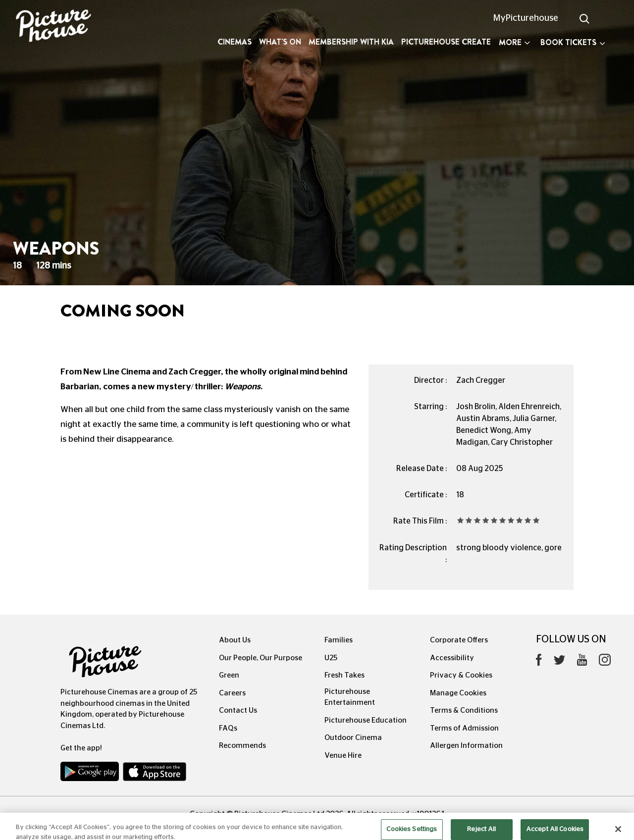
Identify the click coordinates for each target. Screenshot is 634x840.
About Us (235, 640)
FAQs (228, 728)
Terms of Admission (464, 728)
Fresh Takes (344, 675)
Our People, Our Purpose (261, 658)
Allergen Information (466, 746)
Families (339, 640)
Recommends (242, 746)
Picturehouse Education (366, 720)
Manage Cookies (458, 693)
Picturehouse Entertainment (350, 697)
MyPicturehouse (526, 18)
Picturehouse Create (446, 42)
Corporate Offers (459, 640)
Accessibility (452, 658)
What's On (280, 42)
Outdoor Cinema (353, 738)
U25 (331, 658)
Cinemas (235, 42)
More (514, 42)
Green (229, 675)
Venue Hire (343, 756)
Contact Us (238, 710)
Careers (232, 693)
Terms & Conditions (464, 710)
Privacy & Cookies (461, 675)
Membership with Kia (351, 42)
